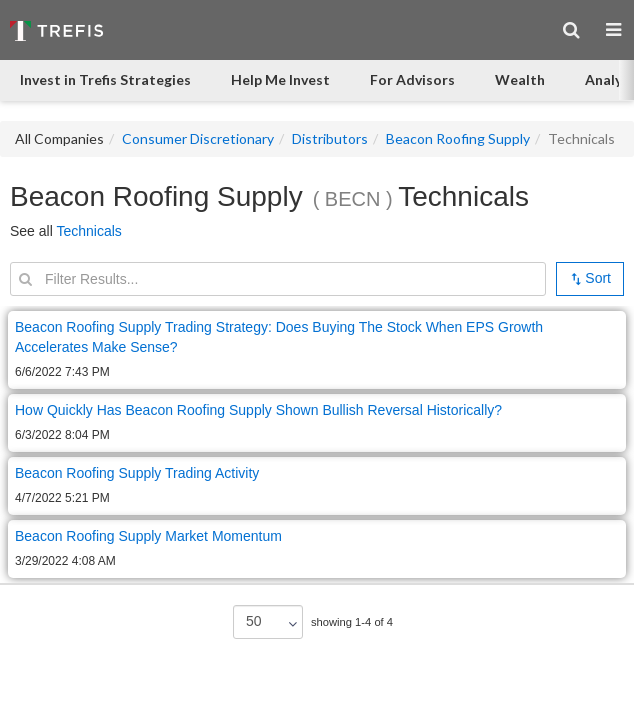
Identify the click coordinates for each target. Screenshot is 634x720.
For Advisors (412, 79)
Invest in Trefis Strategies (105, 79)
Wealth (520, 79)
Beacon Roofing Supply (458, 138)
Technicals (88, 231)
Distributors (330, 138)
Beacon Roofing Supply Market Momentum (148, 536)
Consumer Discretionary (198, 138)
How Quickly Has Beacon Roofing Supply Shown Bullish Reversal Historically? (258, 410)
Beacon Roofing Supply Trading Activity (137, 473)
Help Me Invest (280, 79)
